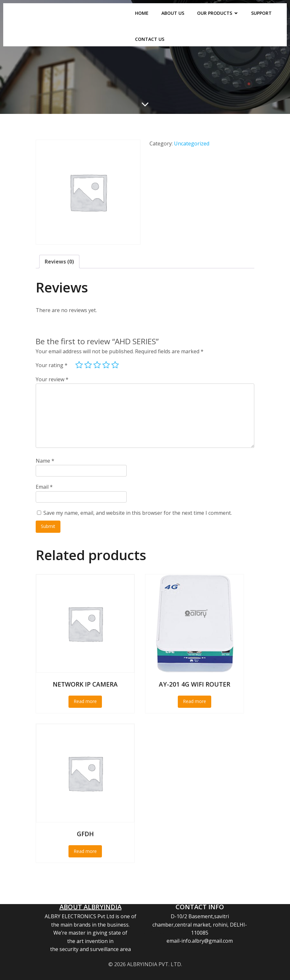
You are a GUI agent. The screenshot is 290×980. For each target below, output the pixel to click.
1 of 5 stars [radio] (79, 365)
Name (45, 461)
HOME (142, 13)
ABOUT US (173, 13)
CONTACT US (150, 39)
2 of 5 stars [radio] (88, 365)
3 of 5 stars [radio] (97, 365)
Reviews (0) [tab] (59, 262)
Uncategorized (192, 143)
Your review (52, 379)
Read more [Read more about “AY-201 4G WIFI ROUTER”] (195, 701)
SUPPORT (261, 13)
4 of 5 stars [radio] (106, 365)
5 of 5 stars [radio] (115, 365)
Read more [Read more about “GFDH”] (85, 851)
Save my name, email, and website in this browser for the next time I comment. (138, 513)
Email (44, 487)
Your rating (52, 365)
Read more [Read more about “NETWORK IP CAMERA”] (85, 701)
